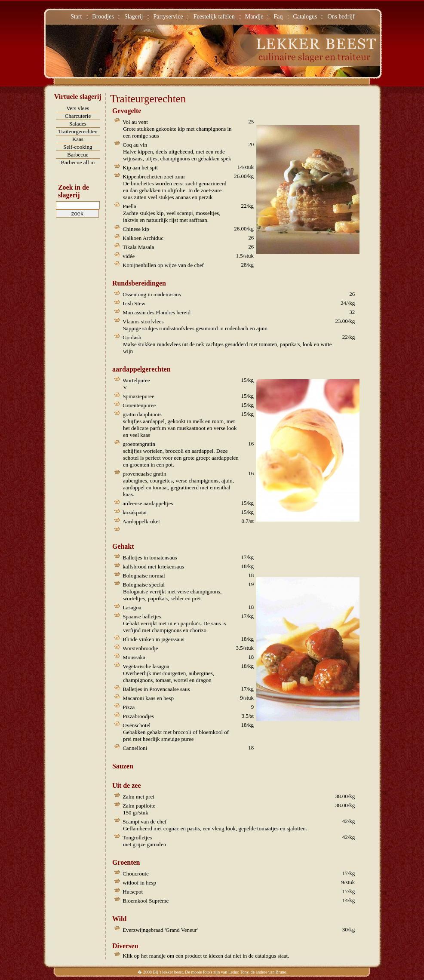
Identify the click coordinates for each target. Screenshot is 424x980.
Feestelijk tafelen (214, 17)
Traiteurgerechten (78, 131)
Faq (278, 17)
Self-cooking (78, 147)
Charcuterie (78, 116)
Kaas (78, 139)
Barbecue (78, 155)
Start (76, 17)
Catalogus (305, 17)
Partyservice (168, 17)
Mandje (254, 17)
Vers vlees (78, 108)
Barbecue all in (78, 162)
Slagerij (134, 17)
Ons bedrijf (341, 17)
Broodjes (103, 17)
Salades (78, 124)
